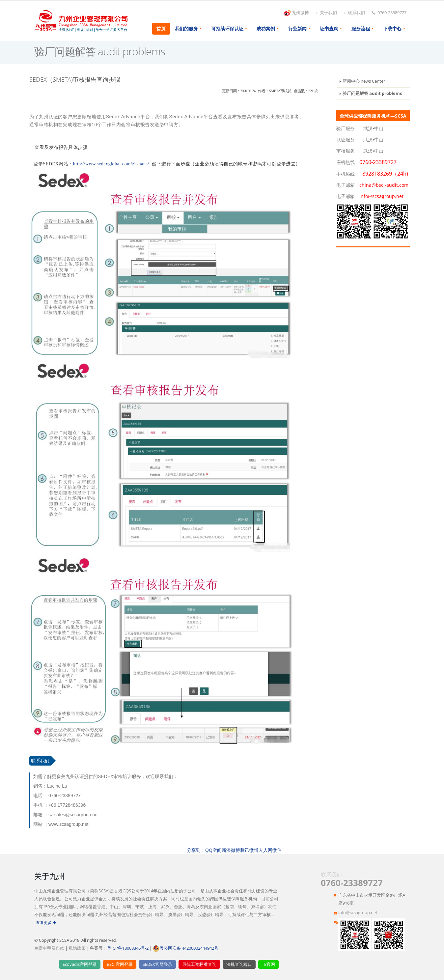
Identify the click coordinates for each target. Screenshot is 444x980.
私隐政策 (77, 948)
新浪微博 (231, 850)
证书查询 (329, 28)
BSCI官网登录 (120, 964)
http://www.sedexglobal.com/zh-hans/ (111, 164)
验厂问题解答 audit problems (372, 93)
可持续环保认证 (227, 28)
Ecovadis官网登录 (80, 964)
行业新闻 (297, 28)
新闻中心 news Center (364, 81)
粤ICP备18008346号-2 (128, 948)
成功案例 (266, 28)
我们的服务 (186, 28)
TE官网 (268, 964)
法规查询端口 (239, 964)
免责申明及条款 (49, 948)
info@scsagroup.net (358, 913)
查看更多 (46, 923)
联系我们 (355, 13)
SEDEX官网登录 (157, 964)
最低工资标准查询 (199, 964)
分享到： (196, 850)
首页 (161, 28)
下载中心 (392, 28)
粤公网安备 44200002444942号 (186, 948)
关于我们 (327, 13)
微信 (277, 850)
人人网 (265, 850)
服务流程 (361, 28)
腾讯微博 (249, 850)
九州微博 (296, 13)
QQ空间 (213, 850)
